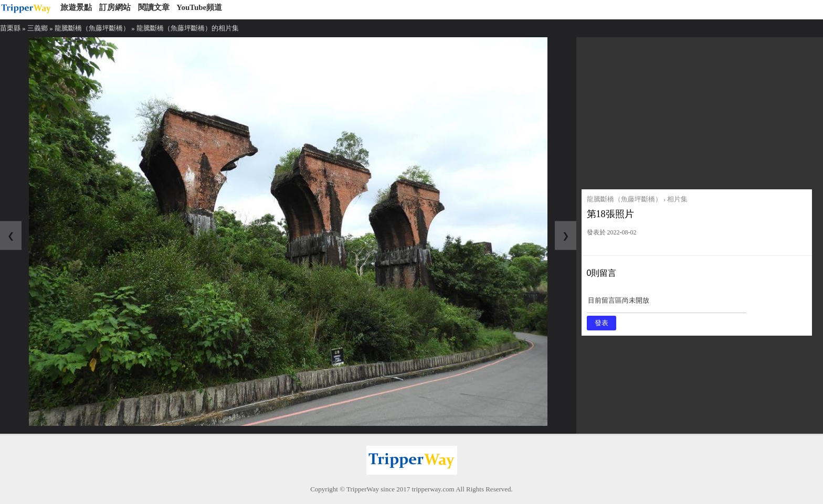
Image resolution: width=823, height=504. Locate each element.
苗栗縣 (10, 28)
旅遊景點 (76, 7)
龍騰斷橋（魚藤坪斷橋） (92, 28)
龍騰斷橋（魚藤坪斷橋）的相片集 (188, 28)
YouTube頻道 (199, 7)
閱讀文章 (154, 7)
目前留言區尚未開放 (667, 304)
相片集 (677, 199)
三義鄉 (38, 28)
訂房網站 (115, 7)
